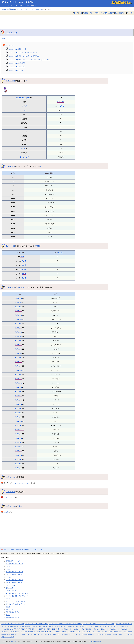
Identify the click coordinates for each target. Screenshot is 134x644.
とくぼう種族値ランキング (14, 580)
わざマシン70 (19, 430)
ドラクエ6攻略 (112, 629)
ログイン (130, 13)
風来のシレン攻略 (34, 632)
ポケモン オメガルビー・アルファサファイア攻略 (65, 624)
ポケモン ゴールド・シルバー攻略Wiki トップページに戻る (23, 550)
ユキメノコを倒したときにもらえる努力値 (24, 56)
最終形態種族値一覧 (12, 612)
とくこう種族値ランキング (14, 574)
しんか (19, 506)
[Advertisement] (67, 20)
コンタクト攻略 (31, 634)
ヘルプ (96, 13)
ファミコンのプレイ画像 (103, 634)
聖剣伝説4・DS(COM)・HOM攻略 (40, 629)
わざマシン (21, 287)
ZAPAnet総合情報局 (8, 9)
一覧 (81, 13)
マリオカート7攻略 (74, 632)
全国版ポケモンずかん (23, 98)
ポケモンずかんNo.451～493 (15, 601)
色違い (8, 615)
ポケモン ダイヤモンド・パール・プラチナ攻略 (99, 624)
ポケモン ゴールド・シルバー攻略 (13, 624)
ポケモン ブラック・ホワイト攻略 (36, 624)
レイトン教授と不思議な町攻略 (102, 632)
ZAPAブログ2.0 (57, 634)
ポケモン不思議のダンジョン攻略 (30, 626)
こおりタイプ (10, 566)
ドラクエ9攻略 (14, 632)
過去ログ (122, 13)
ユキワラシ (8, 497)
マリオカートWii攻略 (60, 632)
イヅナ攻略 (21, 634)
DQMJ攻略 (56, 629)
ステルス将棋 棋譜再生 (86, 634)
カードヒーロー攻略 (44, 634)
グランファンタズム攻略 (116, 626)
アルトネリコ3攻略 (100, 626)
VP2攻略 (24, 629)
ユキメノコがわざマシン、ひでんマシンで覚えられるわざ (29, 60)
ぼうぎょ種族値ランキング (14, 582)
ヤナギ (8, 607)
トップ (76, 13)
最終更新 (86, 13)
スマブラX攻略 (15, 629)
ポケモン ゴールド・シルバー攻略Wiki (17, 2)
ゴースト (63, 106)
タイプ (24, 106)
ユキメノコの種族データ (18, 49)
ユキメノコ (12, 33)
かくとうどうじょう (22, 483)
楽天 (121, 634)
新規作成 (111, 13)
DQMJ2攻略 (65, 629)
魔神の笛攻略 (12, 634)
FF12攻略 (24, 632)
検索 (91, 13)
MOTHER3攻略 (46, 632)
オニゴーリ (9, 588)
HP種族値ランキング (13, 561)
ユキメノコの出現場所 (17, 63)
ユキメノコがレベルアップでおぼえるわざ (24, 52)
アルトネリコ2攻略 (86, 626)
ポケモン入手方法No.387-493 (15, 604)
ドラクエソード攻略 (99, 629)
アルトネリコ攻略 (72, 626)
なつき (23, 149)
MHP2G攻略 (86, 632)
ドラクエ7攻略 (123, 629)
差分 (116, 13)
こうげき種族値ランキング (14, 564)
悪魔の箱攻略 (118, 632)
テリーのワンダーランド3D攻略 (80, 629)
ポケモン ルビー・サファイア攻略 (54, 626)
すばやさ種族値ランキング (14, 572)
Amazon (115, 634)
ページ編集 (104, 13)
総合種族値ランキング (13, 618)
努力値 (37, 246)
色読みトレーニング (71, 634)
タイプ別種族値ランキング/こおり (17, 593)
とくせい (24, 110)
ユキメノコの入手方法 (17, 67)
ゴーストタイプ (11, 591)
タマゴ (22, 157)
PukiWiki (13, 642)
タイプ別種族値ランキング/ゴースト (18, 596)
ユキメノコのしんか (16, 70)
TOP (3, 39)
